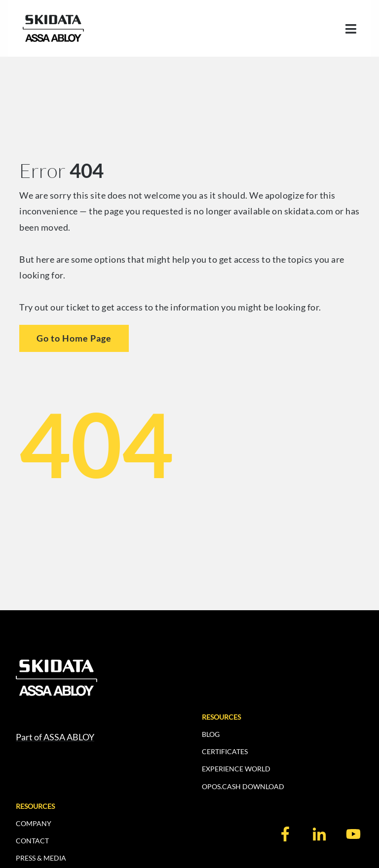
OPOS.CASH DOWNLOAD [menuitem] (243, 786)
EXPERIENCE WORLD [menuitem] (236, 769)
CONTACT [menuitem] (32, 841)
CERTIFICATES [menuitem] (225, 751)
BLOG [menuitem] (211, 734)
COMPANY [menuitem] (34, 823)
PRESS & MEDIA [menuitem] (41, 858)
